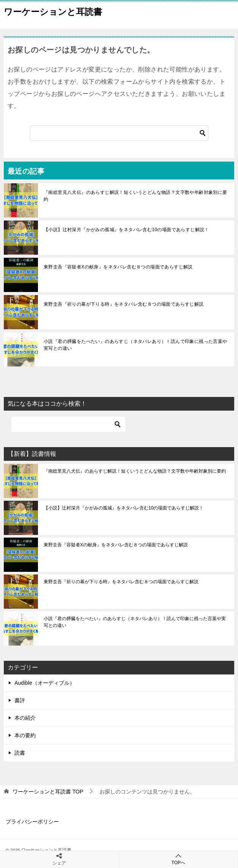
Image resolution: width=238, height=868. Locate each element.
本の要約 (25, 735)
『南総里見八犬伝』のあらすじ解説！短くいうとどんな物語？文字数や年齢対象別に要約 (136, 196)
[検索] (119, 133)
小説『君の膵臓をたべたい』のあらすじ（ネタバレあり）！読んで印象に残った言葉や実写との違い (136, 345)
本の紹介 (25, 718)
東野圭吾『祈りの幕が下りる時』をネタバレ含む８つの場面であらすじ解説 (124, 304)
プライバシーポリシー (32, 822)
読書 (20, 753)
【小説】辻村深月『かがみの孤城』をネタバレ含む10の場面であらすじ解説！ (126, 230)
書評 (20, 700)
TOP (48, 792)
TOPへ (179, 859)
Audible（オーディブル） (45, 683)
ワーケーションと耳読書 (53, 11)
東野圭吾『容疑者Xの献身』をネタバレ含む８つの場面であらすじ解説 (118, 267)
